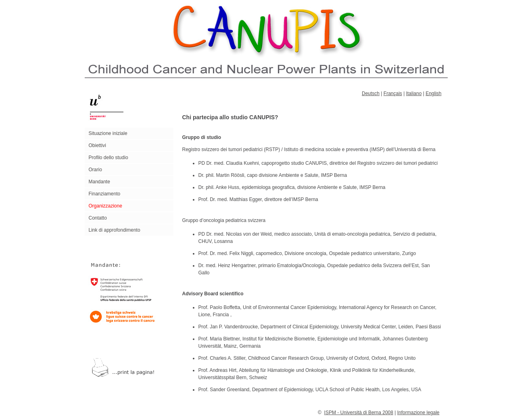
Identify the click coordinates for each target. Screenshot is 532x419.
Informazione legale (418, 413)
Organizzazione (105, 206)
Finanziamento (105, 194)
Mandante (99, 182)
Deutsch (371, 93)
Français (393, 93)
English (433, 93)
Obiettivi (97, 145)
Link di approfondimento (115, 230)
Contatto (98, 218)
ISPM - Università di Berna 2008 (359, 413)
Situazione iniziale (108, 133)
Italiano (414, 93)
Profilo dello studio (108, 158)
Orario (95, 170)
